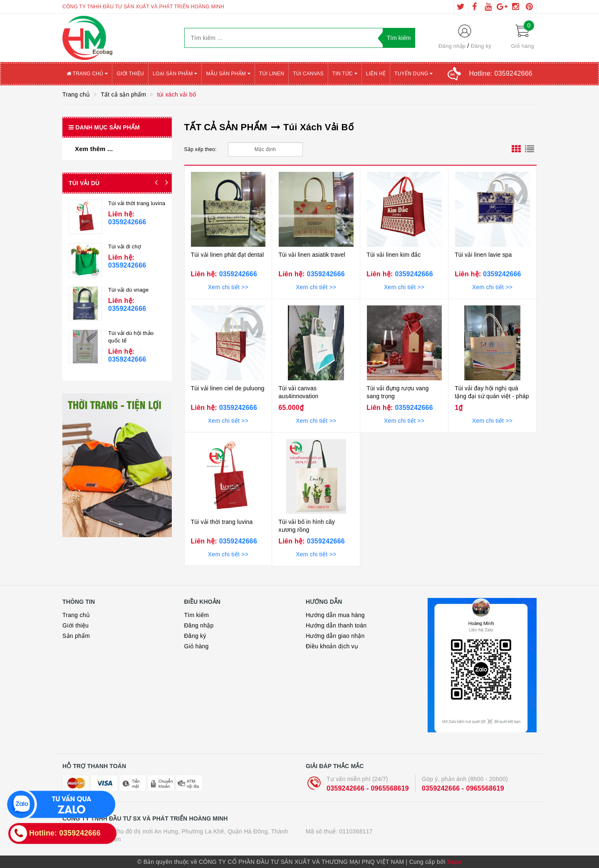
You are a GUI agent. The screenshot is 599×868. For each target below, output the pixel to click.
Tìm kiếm (197, 615)
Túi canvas (308, 74)
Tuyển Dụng (413, 74)
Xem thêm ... (94, 149)
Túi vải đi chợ (125, 247)
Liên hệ (376, 74)
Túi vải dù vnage (128, 290)
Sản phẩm (76, 636)
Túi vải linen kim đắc (394, 255)
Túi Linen (272, 74)
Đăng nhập (452, 46)
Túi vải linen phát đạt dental (228, 255)
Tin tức (345, 74)
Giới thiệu (130, 74)
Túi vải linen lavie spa (483, 255)
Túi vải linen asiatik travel (312, 255)
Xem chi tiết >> (228, 287)
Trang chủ (87, 74)
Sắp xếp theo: (200, 149)
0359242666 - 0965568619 (368, 788)
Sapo (454, 862)
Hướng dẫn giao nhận (335, 636)
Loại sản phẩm (175, 74)
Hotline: (501, 73)
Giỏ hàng (197, 646)
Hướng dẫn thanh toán (336, 625)
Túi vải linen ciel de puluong (228, 388)
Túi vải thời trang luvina (222, 522)
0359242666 (237, 274)
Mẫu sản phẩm (228, 74)
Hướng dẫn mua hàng (335, 615)
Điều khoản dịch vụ (332, 646)
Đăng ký (481, 46)
